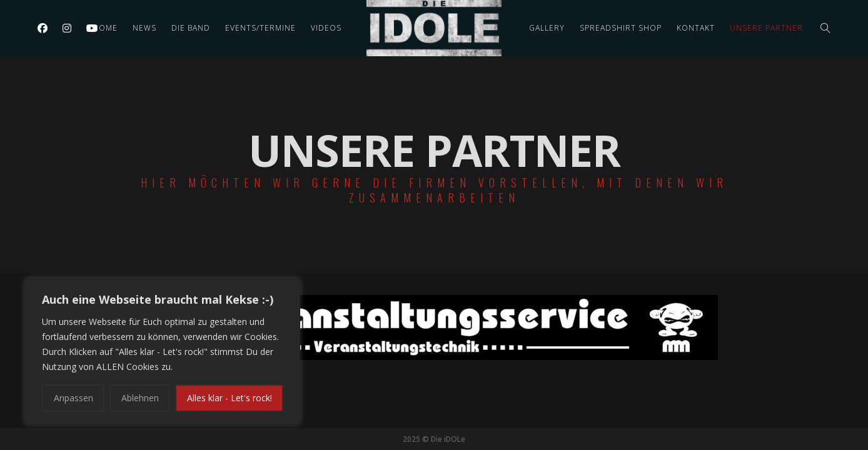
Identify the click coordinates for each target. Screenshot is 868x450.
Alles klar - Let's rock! (230, 398)
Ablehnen (140, 398)
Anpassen (73, 398)
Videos (326, 28)
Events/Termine (260, 28)
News (144, 28)
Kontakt (696, 28)
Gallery (547, 28)
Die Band (191, 28)
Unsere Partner (766, 28)
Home (105, 28)
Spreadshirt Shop (621, 28)
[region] (163, 352)
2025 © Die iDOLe (434, 439)
